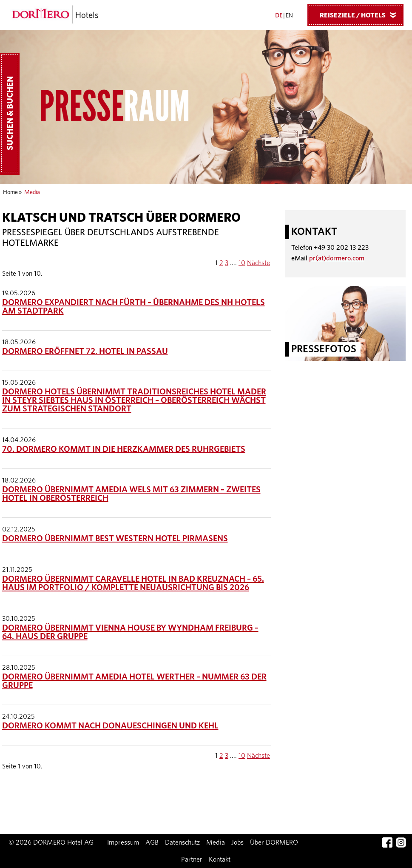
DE (279, 16)
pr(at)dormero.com (337, 258)
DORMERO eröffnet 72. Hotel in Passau (85, 351)
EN (289, 16)
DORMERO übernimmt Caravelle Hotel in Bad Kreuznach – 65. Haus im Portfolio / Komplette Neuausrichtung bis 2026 (133, 583)
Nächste (259, 263)
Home (10, 192)
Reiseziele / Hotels (361, 15)
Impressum (123, 842)
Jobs (237, 842)
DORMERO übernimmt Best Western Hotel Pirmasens (115, 539)
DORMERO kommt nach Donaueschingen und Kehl (110, 726)
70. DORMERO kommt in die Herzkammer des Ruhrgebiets (124, 449)
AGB (152, 842)
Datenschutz (182, 842)
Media (216, 842)
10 (242, 263)
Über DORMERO (274, 842)
